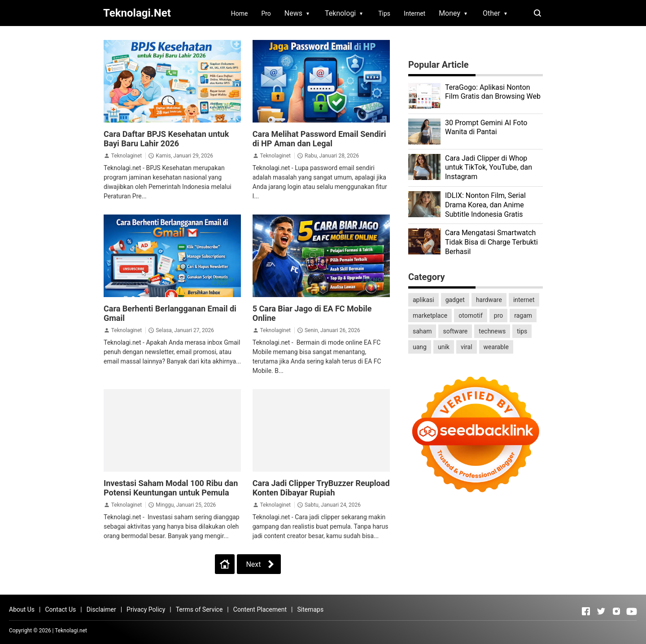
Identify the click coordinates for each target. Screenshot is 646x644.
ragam (523, 315)
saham (422, 331)
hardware (489, 300)
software (455, 331)
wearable (496, 347)
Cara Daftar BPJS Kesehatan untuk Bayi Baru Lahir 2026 (166, 139)
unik (444, 347)
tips (522, 331)
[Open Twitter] (601, 611)
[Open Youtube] (632, 611)
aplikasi (423, 300)
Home (240, 13)
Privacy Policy (146, 609)
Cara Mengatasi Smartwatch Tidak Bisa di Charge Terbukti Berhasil (491, 242)
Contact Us (60, 609)
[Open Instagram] (616, 611)
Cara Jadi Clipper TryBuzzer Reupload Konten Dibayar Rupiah (321, 488)
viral (467, 347)
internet (524, 300)
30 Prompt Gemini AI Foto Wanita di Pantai (486, 127)
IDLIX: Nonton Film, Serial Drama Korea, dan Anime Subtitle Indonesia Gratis (485, 205)
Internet (415, 13)
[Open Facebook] (586, 611)
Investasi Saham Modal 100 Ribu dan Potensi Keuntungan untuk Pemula (171, 488)
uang (420, 347)
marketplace (430, 315)
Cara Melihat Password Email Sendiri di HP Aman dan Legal (319, 139)
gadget (455, 300)
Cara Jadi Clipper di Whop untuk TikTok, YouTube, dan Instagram (489, 168)
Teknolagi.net (71, 631)
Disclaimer (101, 609)
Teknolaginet (127, 156)
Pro (266, 13)
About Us (22, 609)
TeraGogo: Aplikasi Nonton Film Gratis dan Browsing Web (493, 92)
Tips (384, 13)
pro (498, 315)
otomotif (471, 315)
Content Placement (260, 609)
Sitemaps (310, 609)
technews (492, 331)
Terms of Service (199, 609)
